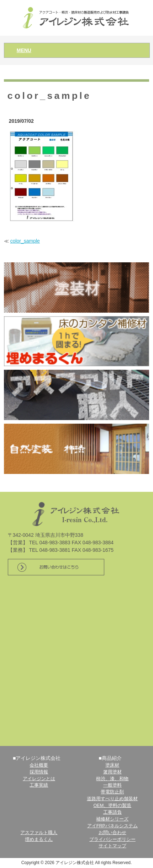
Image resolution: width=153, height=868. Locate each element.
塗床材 (112, 765)
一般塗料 (112, 785)
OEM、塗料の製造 (113, 806)
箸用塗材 (112, 772)
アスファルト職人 (39, 833)
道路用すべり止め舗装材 (112, 799)
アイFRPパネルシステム (112, 826)
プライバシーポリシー (112, 839)
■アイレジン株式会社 (37, 758)
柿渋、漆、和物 (112, 779)
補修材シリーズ (112, 819)
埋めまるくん (39, 839)
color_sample (25, 241)
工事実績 (39, 785)
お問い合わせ (112, 833)
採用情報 (39, 772)
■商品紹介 (110, 758)
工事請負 (112, 812)
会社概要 (39, 765)
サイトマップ (112, 846)
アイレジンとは (39, 779)
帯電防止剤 (112, 792)
